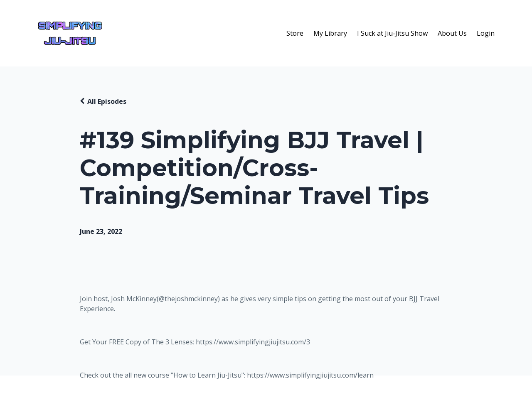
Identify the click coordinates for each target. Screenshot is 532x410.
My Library (330, 33)
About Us (452, 33)
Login (486, 33)
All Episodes (107, 101)
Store (295, 33)
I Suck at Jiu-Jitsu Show (392, 33)
